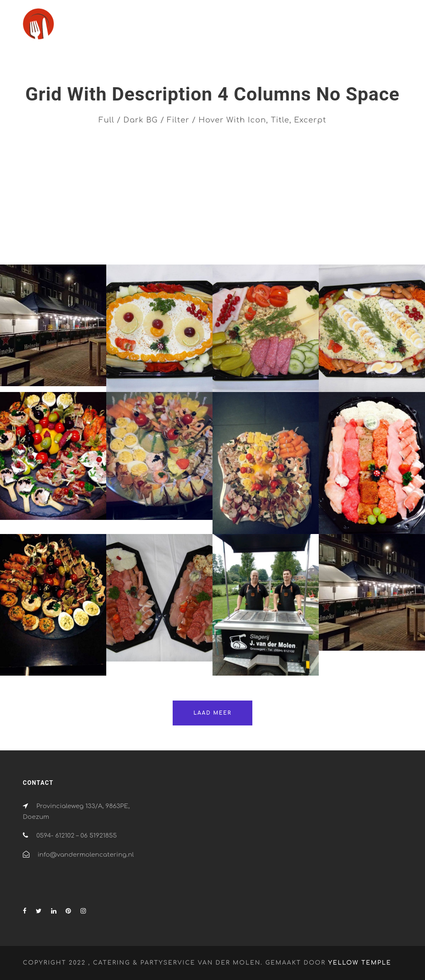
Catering (225, 28)
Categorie (233, 229)
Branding (183, 229)
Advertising (72, 229)
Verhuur (330, 28)
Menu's (354, 229)
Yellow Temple (360, 963)
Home (187, 28)
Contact (371, 28)
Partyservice (283, 28)
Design (279, 229)
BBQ (143, 229)
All (30, 229)
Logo (316, 229)
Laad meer (212, 713)
